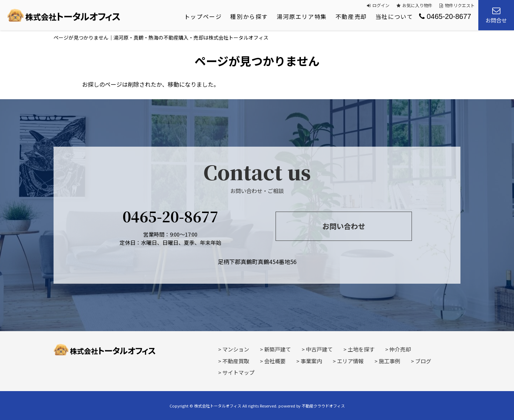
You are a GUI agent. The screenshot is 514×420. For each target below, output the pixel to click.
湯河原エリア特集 (302, 16)
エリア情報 (350, 361)
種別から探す (249, 16)
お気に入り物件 (414, 5)
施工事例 (389, 361)
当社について (394, 16)
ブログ (423, 361)
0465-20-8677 (445, 16)
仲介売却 (400, 349)
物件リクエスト (457, 5)
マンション (236, 349)
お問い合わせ (344, 226)
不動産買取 (236, 361)
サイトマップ (238, 372)
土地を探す (361, 349)
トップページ (203, 16)
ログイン (378, 5)
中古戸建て (319, 349)
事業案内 (311, 361)
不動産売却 (351, 16)
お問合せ (496, 15)
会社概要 (275, 361)
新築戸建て (278, 349)
